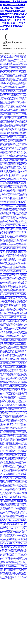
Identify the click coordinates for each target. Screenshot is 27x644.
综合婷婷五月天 (5, 308)
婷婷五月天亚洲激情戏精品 (19, 82)
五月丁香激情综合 (22, 214)
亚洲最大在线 (11, 212)
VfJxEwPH (2, 341)
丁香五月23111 (22, 456)
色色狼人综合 (18, 182)
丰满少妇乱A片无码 (15, 575)
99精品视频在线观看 (7, 85)
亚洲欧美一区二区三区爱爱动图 (20, 334)
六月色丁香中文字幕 (20, 254)
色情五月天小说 (22, 230)
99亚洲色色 (14, 295)
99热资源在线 (7, 389)
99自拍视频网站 (20, 315)
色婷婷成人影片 (7, 498)
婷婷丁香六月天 (14, 70)
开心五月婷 (19, 223)
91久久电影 (3, 178)
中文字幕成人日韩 (18, 460)
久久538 (13, 178)
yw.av (13, 126)
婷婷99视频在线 (19, 278)
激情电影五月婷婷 (10, 556)
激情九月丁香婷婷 (20, 109)
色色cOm (9, 425)
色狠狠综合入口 (7, 205)
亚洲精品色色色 (10, 235)
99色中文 (18, 469)
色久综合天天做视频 (6, 312)
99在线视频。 (7, 502)
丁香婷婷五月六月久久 (10, 281)
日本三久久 (18, 189)
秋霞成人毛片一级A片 (15, 90)
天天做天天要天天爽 (21, 232)
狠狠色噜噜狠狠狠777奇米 (12, 78)
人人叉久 (11, 568)
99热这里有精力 (12, 458)
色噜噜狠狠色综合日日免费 (8, 209)
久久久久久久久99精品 (8, 93)
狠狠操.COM (11, 392)
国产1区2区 (15, 310)
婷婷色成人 (8, 274)
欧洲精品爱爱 (9, 480)
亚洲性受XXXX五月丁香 (11, 176)
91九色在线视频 (20, 513)
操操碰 (11, 463)
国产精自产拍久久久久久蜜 (10, 315)
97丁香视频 (11, 362)
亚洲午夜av (8, 172)
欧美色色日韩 (13, 550)
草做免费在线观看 (12, 293)
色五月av (21, 392)
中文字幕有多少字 (16, 65)
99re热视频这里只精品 (21, 458)
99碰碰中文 (15, 112)
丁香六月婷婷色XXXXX (21, 243)
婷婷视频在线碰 (9, 97)
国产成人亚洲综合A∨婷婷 (18, 480)
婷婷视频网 (23, 469)
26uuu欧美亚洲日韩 (12, 529)
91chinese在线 (20, 366)
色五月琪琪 (20, 376)
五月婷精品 (21, 220)
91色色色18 (9, 555)
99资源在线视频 (6, 158)
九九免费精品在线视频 (13, 222)
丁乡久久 (6, 458)
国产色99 (20, 464)
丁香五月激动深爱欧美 (15, 158)
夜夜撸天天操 (20, 346)
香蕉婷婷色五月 (21, 350)
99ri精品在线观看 (5, 242)
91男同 (17, 553)
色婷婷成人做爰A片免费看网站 (18, 289)
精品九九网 (5, 320)
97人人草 (9, 295)
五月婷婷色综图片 (12, 395)
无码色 (12, 324)
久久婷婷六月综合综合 (12, 165)
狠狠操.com (14, 238)
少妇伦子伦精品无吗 (17, 532)
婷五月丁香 (14, 241)
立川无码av (6, 544)
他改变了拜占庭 (13, 308)
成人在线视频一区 (7, 280)
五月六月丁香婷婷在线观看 (15, 306)
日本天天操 (8, 100)
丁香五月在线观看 (11, 89)
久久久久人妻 (19, 540)
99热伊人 (4, 479)
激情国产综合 (6, 247)
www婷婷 (9, 448)
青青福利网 (24, 227)
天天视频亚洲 (12, 444)
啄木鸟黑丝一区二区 (20, 124)
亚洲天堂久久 (13, 234)
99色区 (12, 132)
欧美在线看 (7, 90)
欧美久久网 (4, 511)
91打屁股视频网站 (15, 488)
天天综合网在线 (7, 214)
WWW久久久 (12, 243)
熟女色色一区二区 (11, 514)
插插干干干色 (11, 226)
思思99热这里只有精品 (21, 103)
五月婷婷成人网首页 (17, 365)
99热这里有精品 (12, 560)
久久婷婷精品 (20, 147)
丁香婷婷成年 (22, 249)
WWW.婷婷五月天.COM (19, 567)
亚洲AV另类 (21, 533)
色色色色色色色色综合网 (8, 410)
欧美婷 (13, 224)
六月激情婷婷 (13, 341)
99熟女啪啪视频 (13, 247)
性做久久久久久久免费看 (6, 299)
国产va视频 (20, 525)
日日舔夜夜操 (15, 517)
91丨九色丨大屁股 (13, 264)
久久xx (4, 86)
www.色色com (17, 408)
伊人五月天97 (5, 199)
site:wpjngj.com (7, 96)
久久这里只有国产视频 (21, 131)
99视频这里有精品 (21, 352)
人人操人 (10, 195)
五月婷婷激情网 (13, 490)
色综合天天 (21, 316)
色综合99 (20, 544)
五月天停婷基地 (19, 440)
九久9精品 (7, 311)
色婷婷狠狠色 (18, 170)
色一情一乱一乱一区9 (5, 234)
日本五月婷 (13, 109)
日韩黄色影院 (6, 273)
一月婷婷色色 (21, 138)
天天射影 (5, 338)
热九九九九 (23, 323)
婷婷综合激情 (22, 468)
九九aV (2, 98)
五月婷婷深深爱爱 (14, 105)
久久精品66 (3, 408)
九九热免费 (16, 292)
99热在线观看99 (11, 103)
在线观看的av (15, 214)
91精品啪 (10, 77)
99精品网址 (4, 94)
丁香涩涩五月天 (18, 228)
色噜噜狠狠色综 (9, 408)
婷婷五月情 (8, 561)
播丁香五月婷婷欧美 (21, 369)
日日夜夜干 (14, 564)
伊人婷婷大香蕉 (21, 153)
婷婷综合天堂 (17, 169)
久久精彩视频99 (11, 559)
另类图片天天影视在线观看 (10, 471)
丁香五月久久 (18, 578)
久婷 (21, 193)
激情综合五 (7, 266)
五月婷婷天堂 (20, 499)
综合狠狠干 (14, 499)
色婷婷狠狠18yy (6, 69)
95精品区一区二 (7, 188)
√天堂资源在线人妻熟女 (20, 515)
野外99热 (13, 173)
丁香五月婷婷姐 (4, 262)
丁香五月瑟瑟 (21, 418)
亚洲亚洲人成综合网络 (14, 385)
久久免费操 (19, 173)
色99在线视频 (18, 246)
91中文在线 (18, 180)
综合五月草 (24, 377)
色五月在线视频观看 (13, 161)
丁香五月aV (7, 227)
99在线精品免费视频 (11, 269)
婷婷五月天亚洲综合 (17, 85)
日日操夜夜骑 (13, 369)
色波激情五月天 (12, 135)
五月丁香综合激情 (4, 211)
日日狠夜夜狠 (22, 521)
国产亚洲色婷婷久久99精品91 (8, 180)
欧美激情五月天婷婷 (7, 253)
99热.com (20, 265)
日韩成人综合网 (19, 166)
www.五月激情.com (9, 326)
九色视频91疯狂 (8, 223)
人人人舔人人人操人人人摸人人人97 (15, 522)
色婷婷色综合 (12, 335)
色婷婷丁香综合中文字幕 (10, 411)
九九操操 (10, 412)
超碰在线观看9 (13, 232)
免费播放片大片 (18, 145)
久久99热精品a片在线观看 (19, 457)
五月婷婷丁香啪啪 (4, 127)
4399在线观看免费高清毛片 (13, 203)
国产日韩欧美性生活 (19, 362)
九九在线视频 (20, 502)
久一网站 (8, 346)
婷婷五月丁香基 (22, 404)
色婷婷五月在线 (4, 457)
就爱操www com (16, 571)
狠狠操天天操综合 (16, 541)
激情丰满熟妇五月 (6, 575)
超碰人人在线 (19, 444)
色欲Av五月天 (13, 266)
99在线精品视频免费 (8, 292)
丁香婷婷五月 (5, 392)
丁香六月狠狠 (12, 127)
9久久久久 (2, 274)
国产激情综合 (14, 71)
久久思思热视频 (15, 231)
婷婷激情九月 (3, 472)
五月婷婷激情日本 (14, 456)
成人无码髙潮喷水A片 (9, 330)
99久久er (7, 521)
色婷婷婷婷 (8, 231)
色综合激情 (22, 134)
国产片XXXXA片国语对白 (18, 207)
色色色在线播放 (20, 204)
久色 (3, 548)
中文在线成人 (3, 278)
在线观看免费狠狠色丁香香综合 (16, 136)
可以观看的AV (6, 384)
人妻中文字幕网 (10, 169)
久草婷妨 (5, 476)
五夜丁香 (12, 506)
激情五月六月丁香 (19, 518)
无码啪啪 (20, 117)
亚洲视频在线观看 (21, 341)
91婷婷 (10, 419)
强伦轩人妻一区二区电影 (13, 358)
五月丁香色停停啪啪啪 (15, 242)
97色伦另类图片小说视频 (6, 323)
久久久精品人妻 (18, 257)
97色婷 (4, 196)
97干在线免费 (21, 264)
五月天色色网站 (20, 101)
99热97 (4, 467)
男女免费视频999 (6, 70)
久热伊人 (20, 71)
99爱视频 (14, 540)
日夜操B (12, 67)
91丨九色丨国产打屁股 (21, 297)
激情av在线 (15, 419)
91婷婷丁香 (22, 105)
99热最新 (12, 219)
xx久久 (8, 477)
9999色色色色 (11, 262)
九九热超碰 (3, 379)
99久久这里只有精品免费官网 (16, 465)
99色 (12, 188)
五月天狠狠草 (6, 490)
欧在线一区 (10, 94)
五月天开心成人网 (11, 402)
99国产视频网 (5, 450)
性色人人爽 (20, 86)
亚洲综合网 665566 (11, 297)
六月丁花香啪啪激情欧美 (15, 311)
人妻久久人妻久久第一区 (6, 238)
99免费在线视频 (12, 450)
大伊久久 (5, 89)
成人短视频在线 (10, 452)
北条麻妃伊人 (11, 237)
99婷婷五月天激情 (15, 435)
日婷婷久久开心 (19, 504)
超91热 (6, 548)
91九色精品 (10, 287)
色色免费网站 (24, 115)
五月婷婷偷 (22, 291)
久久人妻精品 (19, 399)
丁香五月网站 (9, 400)
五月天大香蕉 (16, 97)
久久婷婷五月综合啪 (18, 503)
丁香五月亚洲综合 (16, 288)
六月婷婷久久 (22, 353)
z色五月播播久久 (19, 534)
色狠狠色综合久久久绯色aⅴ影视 (13, 421)
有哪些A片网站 (9, 218)
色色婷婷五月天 (20, 89)
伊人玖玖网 (9, 276)
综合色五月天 (20, 239)
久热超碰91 (11, 163)
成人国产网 (14, 536)
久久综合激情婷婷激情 (19, 324)
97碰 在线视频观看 (17, 218)
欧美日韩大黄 (14, 473)
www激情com (18, 84)
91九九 (10, 65)
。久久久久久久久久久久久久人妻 (10, 157)
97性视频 (19, 422)
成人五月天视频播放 (7, 265)
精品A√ (7, 429)
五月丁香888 (22, 476)
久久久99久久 (5, 246)
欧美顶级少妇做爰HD (19, 132)
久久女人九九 (12, 268)
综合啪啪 (5, 295)
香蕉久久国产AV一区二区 (6, 112)
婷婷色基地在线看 (8, 483)
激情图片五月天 (5, 159)
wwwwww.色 (23, 339)
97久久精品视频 (7, 435)
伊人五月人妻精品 (11, 84)
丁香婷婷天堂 (18, 261)
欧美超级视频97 (14, 130)
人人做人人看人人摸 (16, 388)
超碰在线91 (20, 241)
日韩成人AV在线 (16, 323)
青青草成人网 (7, 168)
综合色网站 (18, 66)
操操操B (16, 209)
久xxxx (13, 115)
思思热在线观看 (17, 93)
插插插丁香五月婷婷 (13, 211)
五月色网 (2, 460)
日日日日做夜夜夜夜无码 (12, 527)
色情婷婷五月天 (4, 226)
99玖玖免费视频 (17, 415)
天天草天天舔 (8, 126)
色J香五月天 (5, 66)
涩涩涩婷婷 (3, 215)
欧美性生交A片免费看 (10, 296)
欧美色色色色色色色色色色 (8, 431)
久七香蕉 (16, 392)
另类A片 (24, 295)
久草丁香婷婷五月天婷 (10, 337)
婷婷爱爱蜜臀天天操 (16, 327)
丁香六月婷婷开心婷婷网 (11, 250)
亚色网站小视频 (15, 300)
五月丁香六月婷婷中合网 (12, 353)
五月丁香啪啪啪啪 (9, 567)
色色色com (23, 421)
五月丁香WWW (18, 573)
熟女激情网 (24, 276)
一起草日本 (22, 576)
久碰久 (17, 430)
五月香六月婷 (12, 343)
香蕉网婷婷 (4, 186)
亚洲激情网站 (3, 425)
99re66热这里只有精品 (11, 513)
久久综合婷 (20, 293)
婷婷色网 (15, 283)
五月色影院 (10, 185)
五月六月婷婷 (21, 393)
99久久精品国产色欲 (5, 228)
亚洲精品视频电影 (18, 251)
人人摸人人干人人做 (8, 149)
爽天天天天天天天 (18, 568)
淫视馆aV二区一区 (7, 327)
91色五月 (19, 285)
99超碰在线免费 (7, 173)
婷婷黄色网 (6, 546)
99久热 (15, 437)
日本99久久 (12, 361)
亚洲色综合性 (6, 523)
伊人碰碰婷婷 (5, 163)
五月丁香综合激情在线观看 (16, 342)
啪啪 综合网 (19, 471)
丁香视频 (20, 111)
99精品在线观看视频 (12, 396)
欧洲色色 (20, 165)
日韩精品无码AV (6, 491)
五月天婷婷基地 (18, 429)
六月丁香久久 (9, 461)
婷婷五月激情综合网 (9, 145)
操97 (8, 515)
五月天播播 (4, 448)
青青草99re (13, 227)
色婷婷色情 (14, 561)
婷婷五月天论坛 (7, 270)
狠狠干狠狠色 (9, 239)
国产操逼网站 (15, 400)
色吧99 (16, 316)
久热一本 (24, 173)
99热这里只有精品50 (21, 511)
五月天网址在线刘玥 (17, 483)
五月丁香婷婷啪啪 (17, 463)
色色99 (6, 77)
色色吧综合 (16, 123)
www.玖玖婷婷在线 (10, 484)
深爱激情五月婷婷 (4, 161)
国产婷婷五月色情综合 (7, 334)
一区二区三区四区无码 (13, 391)
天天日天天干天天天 (19, 410)
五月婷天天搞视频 (11, 278)
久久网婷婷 (4, 464)
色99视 (22, 304)
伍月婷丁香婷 (9, 138)
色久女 (13, 270)
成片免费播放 (21, 434)
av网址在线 (4, 333)
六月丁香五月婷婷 (7, 473)
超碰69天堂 (13, 216)
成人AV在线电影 (8, 542)
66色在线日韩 (16, 537)
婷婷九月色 (13, 477)
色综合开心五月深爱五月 (20, 381)
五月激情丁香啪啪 (7, 350)
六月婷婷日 (18, 506)
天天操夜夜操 (6, 416)
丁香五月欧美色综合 (19, 548)
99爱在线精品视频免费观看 (20, 330)
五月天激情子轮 (13, 307)
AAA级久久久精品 (12, 494)
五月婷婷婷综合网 (12, 162)
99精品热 (15, 393)
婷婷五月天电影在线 (16, 304)
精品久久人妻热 (20, 433)
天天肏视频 (3, 331)
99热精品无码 (15, 486)
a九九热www (9, 541)
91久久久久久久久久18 (13, 510)
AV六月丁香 (22, 553)
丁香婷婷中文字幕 (7, 488)
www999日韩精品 (8, 496)
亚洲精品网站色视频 (20, 387)
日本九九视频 (20, 536)
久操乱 (24, 444)
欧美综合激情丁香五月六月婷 (8, 177)
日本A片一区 (11, 139)
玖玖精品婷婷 (14, 142)
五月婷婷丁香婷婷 (21, 494)
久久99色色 (13, 196)
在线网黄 (6, 494)
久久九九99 (22, 373)
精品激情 (9, 507)
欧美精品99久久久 (15, 491)
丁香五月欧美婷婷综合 (7, 258)
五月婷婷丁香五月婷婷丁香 (20, 159)
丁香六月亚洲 (11, 170)
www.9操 (23, 180)
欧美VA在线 (12, 182)
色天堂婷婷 (14, 86)
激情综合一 (22, 358)
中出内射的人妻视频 (20, 219)
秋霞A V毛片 (16, 185)
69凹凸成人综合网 (12, 453)
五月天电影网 (17, 126)
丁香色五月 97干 (13, 352)
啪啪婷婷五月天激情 (12, 186)
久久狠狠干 (12, 387)
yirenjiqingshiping (13, 495)
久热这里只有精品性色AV (18, 151)
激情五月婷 (15, 265)
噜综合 (11, 415)
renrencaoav (17, 115)
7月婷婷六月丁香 (4, 237)
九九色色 (25, 117)
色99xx (5, 514)
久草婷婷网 (18, 345)
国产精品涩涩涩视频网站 (21, 237)
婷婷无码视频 (23, 435)
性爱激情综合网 (6, 576)
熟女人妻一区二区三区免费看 (8, 403)
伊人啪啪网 (21, 78)
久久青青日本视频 (17, 77)
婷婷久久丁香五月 (18, 139)
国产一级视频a (17, 155)
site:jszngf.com (3, 399)
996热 (12, 168)
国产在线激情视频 (17, 542)
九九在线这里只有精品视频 (9, 368)
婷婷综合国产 (5, 510)
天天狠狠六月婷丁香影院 (13, 476)
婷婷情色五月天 (21, 375)
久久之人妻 (18, 181)
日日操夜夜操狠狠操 (20, 563)
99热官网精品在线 (11, 399)
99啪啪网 (25, 471)
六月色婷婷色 (7, 545)
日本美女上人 (5, 560)
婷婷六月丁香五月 (13, 544)
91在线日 (6, 170)
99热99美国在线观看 (8, 284)
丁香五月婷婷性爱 (4, 370)
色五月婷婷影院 (19, 200)
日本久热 (23, 384)
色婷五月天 (18, 343)
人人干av (6, 453)
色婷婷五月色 (5, 166)
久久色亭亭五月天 (10, 257)
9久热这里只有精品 (6, 289)
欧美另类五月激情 (4, 245)
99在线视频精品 (7, 519)
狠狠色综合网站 (18, 338)
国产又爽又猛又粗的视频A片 (8, 345)
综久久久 (14, 448)
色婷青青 (6, 441)
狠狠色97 (7, 341)
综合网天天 (23, 537)
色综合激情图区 (16, 184)
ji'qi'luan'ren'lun (12, 523)
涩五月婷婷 (21, 310)
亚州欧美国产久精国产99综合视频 (17, 303)
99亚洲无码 (10, 372)
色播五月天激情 (14, 230)
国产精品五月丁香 (15, 354)
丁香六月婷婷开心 (18, 326)
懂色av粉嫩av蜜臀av (10, 563)
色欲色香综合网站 (11, 181)
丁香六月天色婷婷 (6, 404)
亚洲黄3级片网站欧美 (20, 281)
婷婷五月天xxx (3, 529)
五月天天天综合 (22, 527)
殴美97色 (7, 387)
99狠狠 (18, 273)
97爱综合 (20, 419)
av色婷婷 (16, 431)
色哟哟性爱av (14, 498)
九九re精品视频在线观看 (9, 430)
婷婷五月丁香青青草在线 (20, 163)
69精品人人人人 (11, 504)
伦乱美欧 (6, 534)
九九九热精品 (11, 246)
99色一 (6, 318)
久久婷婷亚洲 (7, 376)
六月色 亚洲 (17, 107)
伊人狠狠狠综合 (21, 519)
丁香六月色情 (10, 338)
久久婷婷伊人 (9, 140)
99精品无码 (5, 191)
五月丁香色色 (23, 277)
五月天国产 (3, 104)
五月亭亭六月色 (9, 123)
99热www (15, 140)
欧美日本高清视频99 (7, 365)
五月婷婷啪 (9, 86)
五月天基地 (15, 138)
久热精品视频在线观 (15, 389)
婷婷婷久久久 (6, 530)
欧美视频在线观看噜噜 (20, 296)
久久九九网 (12, 107)
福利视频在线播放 (4, 383)
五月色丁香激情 (16, 426)
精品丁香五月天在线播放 (11, 208)
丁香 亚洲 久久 (23, 322)
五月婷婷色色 (18, 572)
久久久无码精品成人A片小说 (9, 423)
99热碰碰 (19, 62)
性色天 (9, 261)
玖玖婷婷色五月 (18, 484)
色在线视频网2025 (14, 121)
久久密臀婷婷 (7, 105)
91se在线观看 (16, 454)
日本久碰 (18, 127)
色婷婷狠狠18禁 (15, 172)
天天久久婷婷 (7, 146)
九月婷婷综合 (9, 357)
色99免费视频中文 (18, 287)
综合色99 (7, 307)
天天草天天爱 (14, 346)
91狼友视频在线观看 (21, 560)
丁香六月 (22, 184)
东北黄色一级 (20, 564)
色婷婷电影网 (11, 381)
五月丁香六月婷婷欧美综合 (12, 220)
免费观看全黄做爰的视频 (9, 398)
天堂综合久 (10, 333)
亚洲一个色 (23, 107)
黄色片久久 (12, 277)
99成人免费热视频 (14, 98)
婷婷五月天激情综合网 (8, 537)
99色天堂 (13, 261)
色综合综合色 (11, 440)
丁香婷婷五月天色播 (13, 445)
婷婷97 (15, 285)
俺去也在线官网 (5, 182)
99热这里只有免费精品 (9, 569)
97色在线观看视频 (7, 117)
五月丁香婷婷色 (4, 422)
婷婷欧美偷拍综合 (20, 100)
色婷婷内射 (23, 555)
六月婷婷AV (15, 104)
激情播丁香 (6, 380)
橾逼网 (5, 113)
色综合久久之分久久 (7, 571)
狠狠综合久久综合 (5, 335)
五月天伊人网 (3, 402)
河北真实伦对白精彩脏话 (11, 347)
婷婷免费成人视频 (15, 96)
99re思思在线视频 (21, 253)
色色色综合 (4, 203)
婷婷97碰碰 (7, 219)
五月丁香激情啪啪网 (15, 356)
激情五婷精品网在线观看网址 (18, 128)
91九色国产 (14, 192)
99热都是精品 (22, 70)
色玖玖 (11, 116)
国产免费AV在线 (5, 303)
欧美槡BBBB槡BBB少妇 (8, 573)
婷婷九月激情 (16, 260)
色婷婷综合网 (6, 232)
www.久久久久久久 (21, 234)
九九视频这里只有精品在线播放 (7, 509)
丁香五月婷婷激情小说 (14, 314)
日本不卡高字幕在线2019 (10, 101)
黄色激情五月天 (20, 523)
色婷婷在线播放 (19, 416)
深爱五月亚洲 (15, 418)
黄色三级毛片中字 (14, 329)
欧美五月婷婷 (12, 200)
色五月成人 (8, 178)
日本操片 (14, 461)
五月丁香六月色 (5, 136)
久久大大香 (20, 308)
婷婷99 (15, 472)
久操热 (14, 223)
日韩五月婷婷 (22, 121)
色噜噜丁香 (12, 201)
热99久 (17, 361)
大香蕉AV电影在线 (9, 155)
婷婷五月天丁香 (17, 168)
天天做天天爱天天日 (8, 446)
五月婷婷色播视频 (9, 503)
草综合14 (6, 406)
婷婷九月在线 (3, 132)
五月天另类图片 (8, 80)
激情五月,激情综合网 (17, 357)
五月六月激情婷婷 (8, 207)
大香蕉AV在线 (11, 166)
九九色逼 (2, 296)
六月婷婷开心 (20, 461)
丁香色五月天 (11, 199)
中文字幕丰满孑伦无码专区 (9, 189)
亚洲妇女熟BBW (16, 496)
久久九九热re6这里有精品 (10, 549)
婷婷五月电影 (19, 370)
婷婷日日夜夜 (13, 500)
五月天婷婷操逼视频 (5, 277)
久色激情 (16, 226)
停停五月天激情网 (14, 576)
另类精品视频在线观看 (9, 143)
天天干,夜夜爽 (22, 400)
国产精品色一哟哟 (8, 426)
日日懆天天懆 (21, 396)
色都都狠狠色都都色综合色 (11, 557)
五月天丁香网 (10, 472)
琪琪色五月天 (8, 300)
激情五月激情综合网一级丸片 (9, 433)
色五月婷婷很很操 (11, 511)
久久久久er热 (19, 74)
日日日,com (6, 200)
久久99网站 (5, 449)
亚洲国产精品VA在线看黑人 (14, 407)
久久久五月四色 (20, 216)
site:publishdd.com (5, 415)
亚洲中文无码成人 (12, 301)
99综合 (24, 111)
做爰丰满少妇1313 (7, 536)
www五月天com (16, 94)
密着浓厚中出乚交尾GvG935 (13, 481)
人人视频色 (4, 434)
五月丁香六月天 (15, 507)
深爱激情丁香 (3, 235)
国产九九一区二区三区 (5, 492)
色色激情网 (15, 116)
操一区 (23, 285)
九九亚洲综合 (14, 117)
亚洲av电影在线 (6, 329)
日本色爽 (11, 159)
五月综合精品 (11, 534)
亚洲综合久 (18, 227)
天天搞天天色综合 (16, 331)
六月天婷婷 (12, 416)
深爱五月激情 (18, 377)
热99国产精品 (21, 104)
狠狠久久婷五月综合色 (11, 379)
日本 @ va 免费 (6, 124)
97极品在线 (14, 350)
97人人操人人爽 (6, 73)
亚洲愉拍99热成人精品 (5, 147)
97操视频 (12, 515)
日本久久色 (5, 395)
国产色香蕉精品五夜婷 (9, 438)
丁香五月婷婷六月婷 (22, 550)
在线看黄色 (23, 126)
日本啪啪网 (23, 127)
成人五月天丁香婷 (12, 441)
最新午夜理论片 (18, 364)
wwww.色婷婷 (5, 366)
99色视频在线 (20, 472)
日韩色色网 (6, 444)
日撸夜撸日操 (3, 108)
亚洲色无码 (8, 216)
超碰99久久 (21, 130)
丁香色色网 (18, 509)
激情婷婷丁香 (13, 502)
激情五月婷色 (3, 297)
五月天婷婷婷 (22, 226)
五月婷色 (18, 277)
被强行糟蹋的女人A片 (12, 108)
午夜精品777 (15, 80)
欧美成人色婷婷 (11, 197)
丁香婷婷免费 (3, 437)
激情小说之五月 (18, 143)
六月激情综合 (7, 230)
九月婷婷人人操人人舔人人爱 (13, 467)
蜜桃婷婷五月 (20, 500)
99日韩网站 (6, 116)
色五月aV (9, 540)
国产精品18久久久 (10, 565)
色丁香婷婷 (3, 454)
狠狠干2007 (6, 98)
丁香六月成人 (20, 312)
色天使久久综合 (18, 452)
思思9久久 (12, 124)
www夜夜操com (17, 349)
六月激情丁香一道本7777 (18, 258)
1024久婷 (8, 196)
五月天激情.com (15, 205)
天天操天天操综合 (7, 192)
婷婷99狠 (13, 100)
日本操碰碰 (24, 407)
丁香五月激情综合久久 (15, 73)
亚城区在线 (12, 487)
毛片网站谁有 (9, 82)
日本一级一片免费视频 (9, 578)
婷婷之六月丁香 (23, 491)
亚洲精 (20, 319)
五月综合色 (22, 486)
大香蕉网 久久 (22, 222)
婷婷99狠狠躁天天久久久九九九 (9, 204)
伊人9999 (7, 442)
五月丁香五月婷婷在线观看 (16, 545)
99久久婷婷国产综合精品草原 (18, 150)
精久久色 (4, 427)
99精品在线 (20, 283)
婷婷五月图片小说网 (19, 427)
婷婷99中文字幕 (10, 251)
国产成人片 (7, 356)
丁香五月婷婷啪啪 (8, 468)
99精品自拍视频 (14, 404)
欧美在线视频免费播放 (15, 384)
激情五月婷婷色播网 (19, 188)
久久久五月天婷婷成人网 (17, 280)
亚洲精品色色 (15, 468)
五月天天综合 (15, 63)
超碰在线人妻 (6, 377)
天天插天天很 (7, 109)
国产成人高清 (9, 331)
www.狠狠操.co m (4, 419)
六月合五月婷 (9, 517)
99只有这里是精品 (10, 518)
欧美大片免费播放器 (15, 146)
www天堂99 (20, 192)
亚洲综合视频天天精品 (21, 268)
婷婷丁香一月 (19, 215)
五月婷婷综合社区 (20, 450)
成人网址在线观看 (6, 193)
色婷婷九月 (22, 517)
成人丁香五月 (12, 370)
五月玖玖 (15, 434)
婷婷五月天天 (22, 300)
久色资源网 (23, 146)
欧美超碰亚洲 (8, 354)
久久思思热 (14, 530)
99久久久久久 (12, 66)
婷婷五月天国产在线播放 (11, 525)
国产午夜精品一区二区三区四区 (16, 380)
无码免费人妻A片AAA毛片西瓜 (14, 113)
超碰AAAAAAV (10, 479)
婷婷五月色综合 (23, 507)
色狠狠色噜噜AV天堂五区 (10, 74)
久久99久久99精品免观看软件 (8, 553)
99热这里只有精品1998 (14, 383)
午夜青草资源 (15, 81)
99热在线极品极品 (10, 364)
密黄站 (22, 356)
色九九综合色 (5, 249)
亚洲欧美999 (5, 314)
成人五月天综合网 (9, 285)
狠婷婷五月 (4, 261)
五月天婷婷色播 (8, 310)
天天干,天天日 (8, 499)
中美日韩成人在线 (16, 154)
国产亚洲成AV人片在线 (20, 224)
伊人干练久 (6, 463)
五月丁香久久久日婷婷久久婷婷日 (12, 360)
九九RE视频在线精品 (10, 88)
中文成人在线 (5, 293)
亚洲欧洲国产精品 (12, 422)
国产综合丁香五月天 (13, 449)
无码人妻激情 (12, 442)
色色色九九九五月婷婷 (13, 475)
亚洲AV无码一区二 (6, 272)
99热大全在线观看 (15, 373)
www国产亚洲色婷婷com (19, 255)
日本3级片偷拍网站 (21, 453)
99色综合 (15, 92)
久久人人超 (11, 316)
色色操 (8, 132)
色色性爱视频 (3, 269)
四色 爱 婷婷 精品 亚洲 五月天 (7, 174)
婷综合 (4, 251)
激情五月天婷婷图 (13, 546)
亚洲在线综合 (8, 128)
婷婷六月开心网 (22, 209)
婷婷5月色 (21, 161)
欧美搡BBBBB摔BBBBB (12, 111)
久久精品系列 (8, 115)
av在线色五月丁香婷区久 (14, 339)
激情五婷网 (16, 284)
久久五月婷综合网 (11, 254)
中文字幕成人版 (16, 555)
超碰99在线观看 (9, 454)
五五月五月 (14, 519)
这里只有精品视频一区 (21, 177)
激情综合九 (9, 63)
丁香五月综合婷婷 (4, 445)
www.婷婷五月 (20, 196)
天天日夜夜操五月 (12, 366)
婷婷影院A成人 (18, 569)
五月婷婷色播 (13, 376)
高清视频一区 (9, 104)
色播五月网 (21, 211)
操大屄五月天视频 (18, 372)
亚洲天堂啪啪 (7, 342)
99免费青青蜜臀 (20, 335)
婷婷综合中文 (23, 97)
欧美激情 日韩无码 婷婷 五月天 (11, 533)
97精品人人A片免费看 (11, 215)
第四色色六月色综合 (19, 565)
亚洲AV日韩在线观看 (19, 479)
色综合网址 (19, 549)
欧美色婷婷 (22, 96)
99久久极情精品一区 (21, 423)
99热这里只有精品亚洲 (20, 556)
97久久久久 (13, 69)
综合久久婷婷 (22, 80)
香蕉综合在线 (18, 235)
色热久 (2, 116)
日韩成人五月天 (20, 69)
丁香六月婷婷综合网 (8, 349)
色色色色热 (20, 437)
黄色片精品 (24, 235)
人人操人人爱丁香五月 (16, 425)
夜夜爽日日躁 (15, 299)
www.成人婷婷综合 (7, 418)
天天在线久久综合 (18, 67)
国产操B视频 (3, 169)
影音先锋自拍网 (23, 273)
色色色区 (24, 261)
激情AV (23, 246)
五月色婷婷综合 (7, 224)
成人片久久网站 (9, 92)
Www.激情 (12, 429)
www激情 (12, 228)
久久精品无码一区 (16, 276)
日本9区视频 (14, 147)
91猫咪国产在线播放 (19, 274)
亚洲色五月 (12, 377)
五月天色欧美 (21, 250)
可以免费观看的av (21, 266)
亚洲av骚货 (7, 324)
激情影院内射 (5, 65)
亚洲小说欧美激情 (7, 241)
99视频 (18, 442)
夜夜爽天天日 (10, 437)
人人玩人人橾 (20, 186)
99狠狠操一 (10, 260)
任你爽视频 (9, 75)
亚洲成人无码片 (10, 134)
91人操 (5, 559)
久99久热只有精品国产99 (14, 406)
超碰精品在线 (11, 191)
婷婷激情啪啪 (7, 130)
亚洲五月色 (15, 75)
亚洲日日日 (4, 515)
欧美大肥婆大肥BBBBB (13, 291)
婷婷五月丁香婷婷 (13, 245)
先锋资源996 (21, 75)
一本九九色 (19, 269)
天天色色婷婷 (22, 361)
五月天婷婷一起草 (10, 572)
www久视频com (8, 486)
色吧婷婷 (14, 62)
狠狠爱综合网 (22, 172)
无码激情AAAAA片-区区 (6, 62)
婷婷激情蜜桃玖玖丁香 (16, 272)
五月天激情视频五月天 (12, 464)
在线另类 (8, 506)
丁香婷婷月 (10, 434)
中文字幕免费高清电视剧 (13, 552)
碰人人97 (20, 295)
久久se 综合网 (21, 530)
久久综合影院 (12, 131)
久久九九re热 (21, 238)
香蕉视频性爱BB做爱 (15, 193)
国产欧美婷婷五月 (21, 395)
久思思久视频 (12, 273)
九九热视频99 (8, 375)
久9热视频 (17, 134)
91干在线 (18, 88)
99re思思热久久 (5, 107)
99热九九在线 (19, 337)
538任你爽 (19, 495)
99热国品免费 (7, 142)
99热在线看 (10, 457)
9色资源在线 (9, 288)
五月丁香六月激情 (15, 492)
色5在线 (14, 253)
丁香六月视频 (5, 475)
